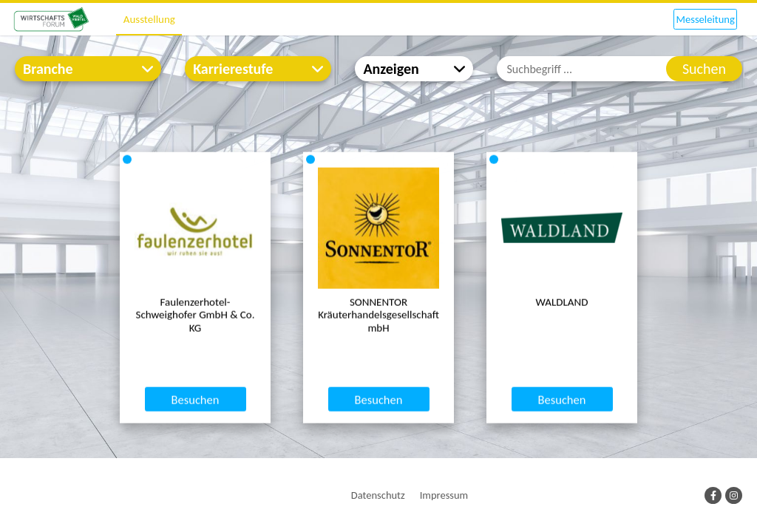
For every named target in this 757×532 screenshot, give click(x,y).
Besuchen (196, 455)
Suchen (704, 69)
